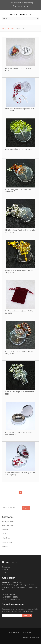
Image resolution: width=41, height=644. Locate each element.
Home (4, 28)
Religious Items (9, 522)
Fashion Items (8, 526)
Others (6, 546)
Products (11, 28)
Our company (7, 567)
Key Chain (7, 538)
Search (26, 508)
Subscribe (27, 615)
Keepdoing (35, 637)
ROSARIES (6, 570)
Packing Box (7, 542)
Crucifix (6, 530)
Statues (6, 534)
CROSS (5, 573)
